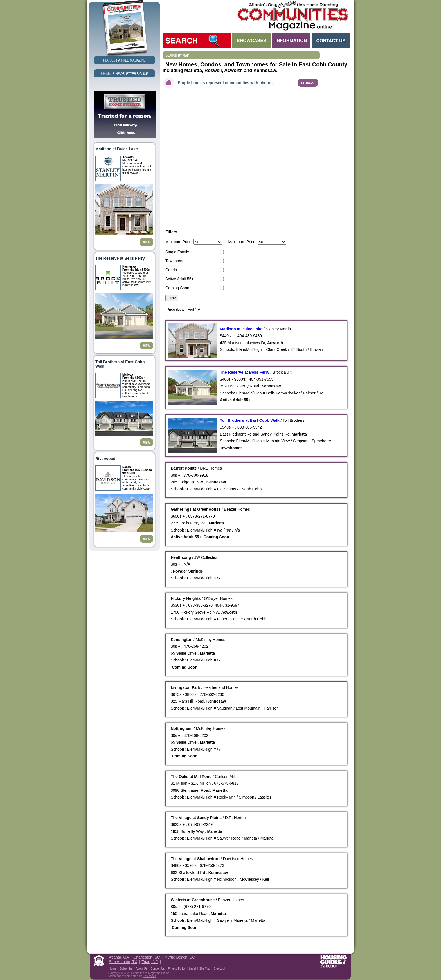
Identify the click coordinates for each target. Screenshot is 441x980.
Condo (171, 270)
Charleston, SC (147, 957)
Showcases (252, 41)
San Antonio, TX (123, 962)
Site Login (220, 969)
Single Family (177, 252)
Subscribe (126, 969)
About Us (141, 969)
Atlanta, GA (119, 957)
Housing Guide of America (334, 961)
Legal (192, 969)
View (147, 242)
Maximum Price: (242, 242)
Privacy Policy (177, 969)
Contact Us (331, 41)
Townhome (175, 261)
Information (291, 41)
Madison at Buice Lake (242, 329)
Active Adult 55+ (180, 279)
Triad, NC (150, 962)
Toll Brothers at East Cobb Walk (250, 420)
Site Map (205, 969)
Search (197, 41)
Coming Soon (177, 288)
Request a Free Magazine (124, 33)
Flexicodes (149, 976)
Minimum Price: (179, 242)
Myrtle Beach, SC (180, 957)
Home (113, 969)
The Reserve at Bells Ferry (245, 372)
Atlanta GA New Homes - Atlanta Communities (292, 15)
